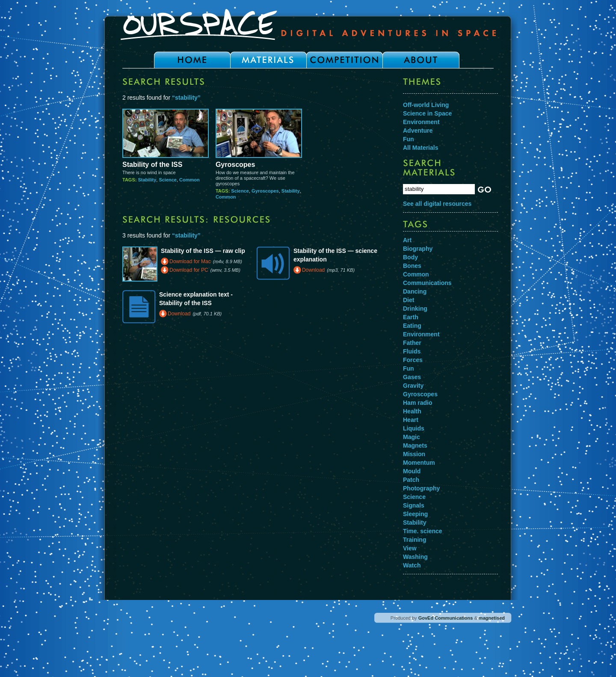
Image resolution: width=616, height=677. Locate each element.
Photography (421, 488)
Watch (412, 565)
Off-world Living (426, 105)
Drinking (415, 309)
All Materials (421, 148)
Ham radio (418, 403)
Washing (415, 557)
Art (407, 240)
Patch (411, 480)
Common (190, 180)
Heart (411, 420)
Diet (409, 300)
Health (412, 411)
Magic (412, 437)
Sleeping (415, 514)
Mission (414, 454)
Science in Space (427, 113)
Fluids (412, 351)
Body (410, 257)
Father (412, 343)
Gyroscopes (235, 165)
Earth (411, 317)
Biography (418, 249)
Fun (409, 139)
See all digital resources (437, 204)
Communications (427, 283)
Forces (413, 360)
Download (313, 270)
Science (168, 180)
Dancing (415, 291)
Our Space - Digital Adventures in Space (308, 24)
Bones (412, 266)
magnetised (492, 618)
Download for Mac (190, 261)
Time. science (423, 531)
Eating (412, 326)
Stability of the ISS (152, 165)
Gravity (413, 386)
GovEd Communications (446, 618)
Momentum (419, 463)
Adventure (418, 131)
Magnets (415, 445)
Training (415, 540)
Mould (412, 471)
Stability (147, 180)
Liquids (414, 428)
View (410, 548)
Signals (414, 505)
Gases (412, 377)
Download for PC (189, 270)
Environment (421, 122)
